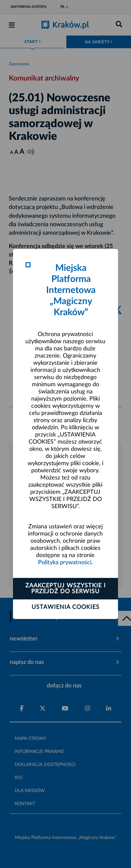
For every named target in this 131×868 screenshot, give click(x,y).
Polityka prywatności (65, 563)
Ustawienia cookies (65, 607)
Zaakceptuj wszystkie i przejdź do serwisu (65, 589)
